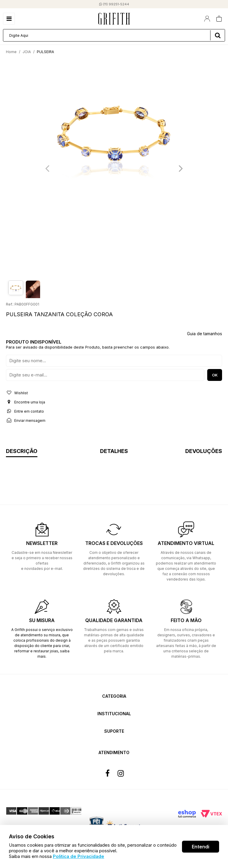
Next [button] (181, 168)
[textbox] (114, 35)
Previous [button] (47, 168)
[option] (114, 132)
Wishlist (17, 393)
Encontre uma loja (26, 402)
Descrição (22, 451)
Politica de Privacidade (79, 856)
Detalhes (114, 451)
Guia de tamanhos (205, 334)
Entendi (201, 847)
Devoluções (204, 451)
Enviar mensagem (26, 420)
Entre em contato (25, 411)
